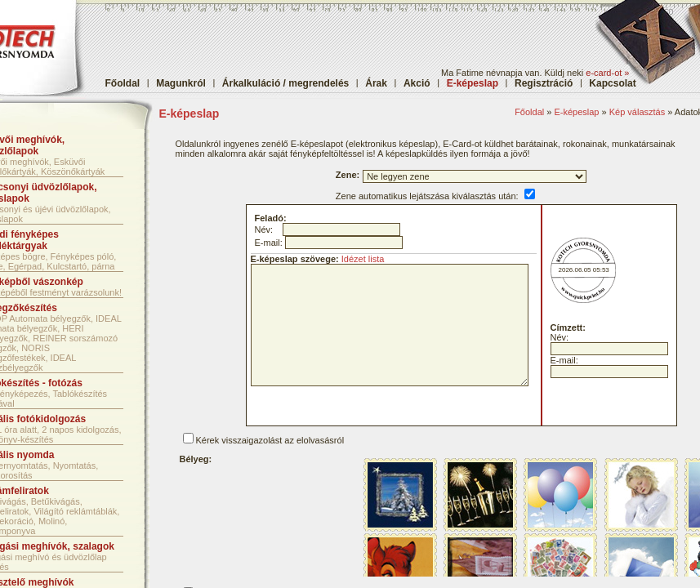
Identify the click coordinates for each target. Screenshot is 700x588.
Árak (376, 83)
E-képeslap (576, 112)
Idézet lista (363, 259)
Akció (417, 83)
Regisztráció (544, 83)
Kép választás (637, 112)
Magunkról (181, 83)
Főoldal (123, 83)
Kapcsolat (612, 83)
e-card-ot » (607, 73)
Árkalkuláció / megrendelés (285, 83)
